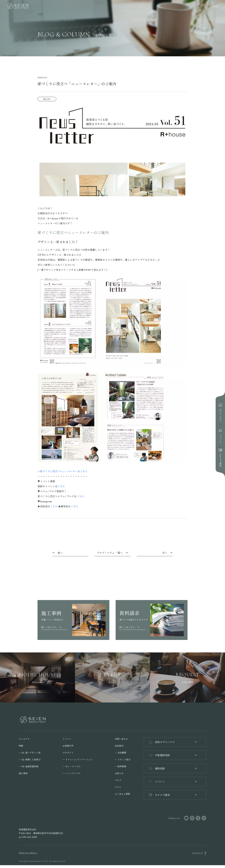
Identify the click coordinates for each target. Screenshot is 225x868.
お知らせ (119, 773)
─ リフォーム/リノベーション (78, 759)
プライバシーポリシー (28, 855)
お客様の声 (68, 746)
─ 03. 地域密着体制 (29, 766)
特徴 (21, 746)
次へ (165, 553)
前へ (60, 553)
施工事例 (23, 773)
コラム (118, 787)
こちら (61, 486)
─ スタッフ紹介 (123, 759)
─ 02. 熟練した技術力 (30, 759)
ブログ (118, 780)
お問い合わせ (121, 739)
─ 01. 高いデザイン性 (30, 753)
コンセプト (24, 739)
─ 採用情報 (120, 766)
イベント (67, 739)
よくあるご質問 (122, 794)
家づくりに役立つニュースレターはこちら (64, 471)
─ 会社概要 (120, 753)
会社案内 (119, 746)
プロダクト (68, 753)
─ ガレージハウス (72, 766)
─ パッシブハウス (72, 773)
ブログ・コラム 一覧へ (112, 553)
